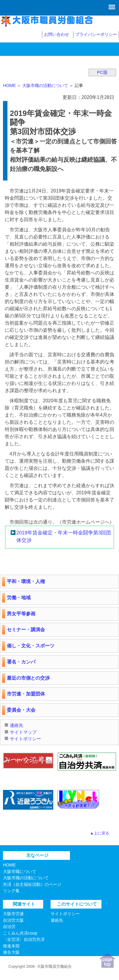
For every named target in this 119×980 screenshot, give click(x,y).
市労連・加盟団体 (26, 694)
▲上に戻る (100, 833)
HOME (9, 85)
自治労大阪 (13, 920)
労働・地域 (19, 598)
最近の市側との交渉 (28, 678)
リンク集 (11, 891)
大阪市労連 (13, 914)
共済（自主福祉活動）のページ (32, 884)
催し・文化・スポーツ (31, 646)
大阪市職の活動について (45, 85)
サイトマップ (23, 732)
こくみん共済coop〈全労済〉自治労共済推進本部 (24, 940)
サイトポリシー (25, 739)
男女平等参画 (21, 614)
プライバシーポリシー (96, 34)
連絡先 (17, 725)
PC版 (102, 72)
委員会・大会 (21, 710)
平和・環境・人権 (26, 581)
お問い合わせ (57, 34)
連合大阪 (11, 952)
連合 (7, 959)
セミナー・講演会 (26, 630)
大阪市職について (20, 872)
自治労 (9, 927)
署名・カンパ (21, 662)
